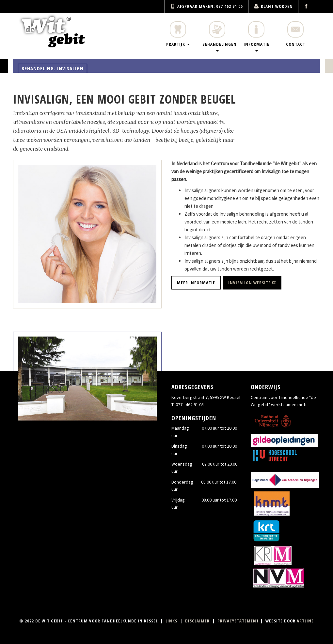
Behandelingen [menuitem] (220, 36)
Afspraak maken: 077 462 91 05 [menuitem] (206, 6)
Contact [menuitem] (296, 34)
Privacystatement (238, 621)
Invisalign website (249, 283)
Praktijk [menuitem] (178, 34)
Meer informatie (196, 283)
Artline (305, 621)
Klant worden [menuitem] (273, 6)
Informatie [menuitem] (256, 36)
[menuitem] (307, 6)
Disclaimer (197, 621)
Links (171, 621)
